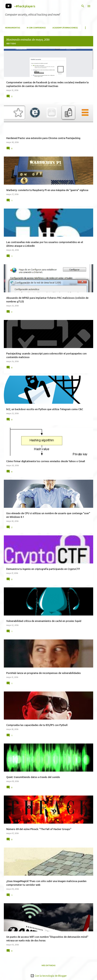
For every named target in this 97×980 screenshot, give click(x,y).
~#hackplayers (25, 6)
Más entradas (49, 965)
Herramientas (13, 28)
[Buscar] (83, 6)
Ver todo (11, 44)
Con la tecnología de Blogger (49, 976)
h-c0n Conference (36, 28)
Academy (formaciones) (65, 28)
